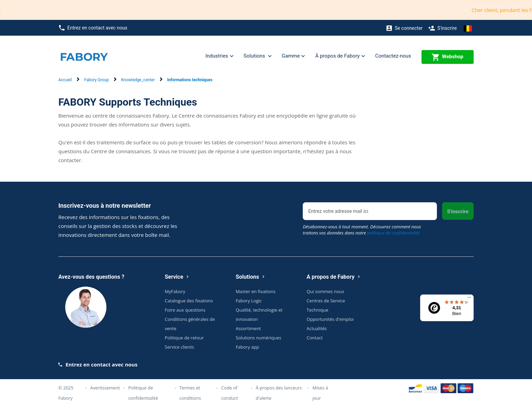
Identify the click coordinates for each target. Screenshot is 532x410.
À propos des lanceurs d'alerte (279, 393)
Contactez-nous (393, 56)
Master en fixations (256, 291)
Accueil (65, 80)
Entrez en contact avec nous (93, 28)
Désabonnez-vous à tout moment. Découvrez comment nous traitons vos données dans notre (362, 230)
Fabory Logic (249, 301)
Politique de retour (184, 338)
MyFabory (175, 291)
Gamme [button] (293, 56)
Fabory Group (96, 80)
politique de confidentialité (394, 233)
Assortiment (248, 328)
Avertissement (105, 388)
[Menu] (469, 299)
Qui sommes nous (325, 291)
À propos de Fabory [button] (340, 56)
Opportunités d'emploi (330, 319)
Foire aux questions (185, 310)
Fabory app (247, 347)
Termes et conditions (190, 393)
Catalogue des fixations (189, 301)
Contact (315, 338)
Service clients (179, 347)
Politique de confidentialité (143, 393)
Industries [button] (219, 56)
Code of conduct (230, 393)
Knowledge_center (138, 80)
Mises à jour (320, 393)
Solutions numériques (259, 338)
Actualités (317, 328)
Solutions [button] (258, 56)
